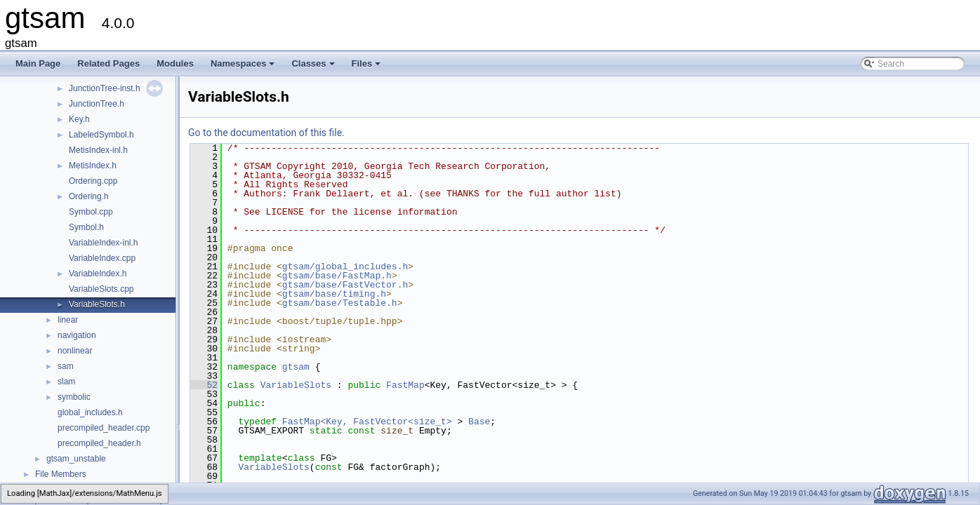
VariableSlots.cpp (101, 289)
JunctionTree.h (97, 104)
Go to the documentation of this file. (266, 133)
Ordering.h (89, 196)
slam (66, 382)
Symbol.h (86, 227)
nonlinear (75, 351)
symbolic (74, 397)
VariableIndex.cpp (102, 258)
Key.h (79, 119)
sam (66, 366)
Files (367, 67)
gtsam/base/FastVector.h (345, 285)
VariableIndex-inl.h (104, 243)
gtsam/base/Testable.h (340, 303)
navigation (77, 335)
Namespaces (244, 67)
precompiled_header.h (99, 443)
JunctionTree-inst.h (105, 88)
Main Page (38, 63)
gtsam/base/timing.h (334, 294)
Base (479, 422)
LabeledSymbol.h (101, 135)
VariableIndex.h (98, 274)
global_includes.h (90, 412)
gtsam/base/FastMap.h (337, 276)
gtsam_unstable (76, 459)
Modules (175, 63)
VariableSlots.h (97, 304)
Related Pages (108, 63)
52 (204, 385)
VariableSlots (296, 385)
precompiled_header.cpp (104, 428)
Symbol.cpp (91, 212)
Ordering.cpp (93, 181)
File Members (61, 474)
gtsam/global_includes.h (345, 267)
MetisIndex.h (93, 166)
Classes (314, 67)
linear (68, 320)
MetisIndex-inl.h (98, 150)
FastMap (405, 385)
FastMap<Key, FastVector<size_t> (367, 422)
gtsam (296, 367)
